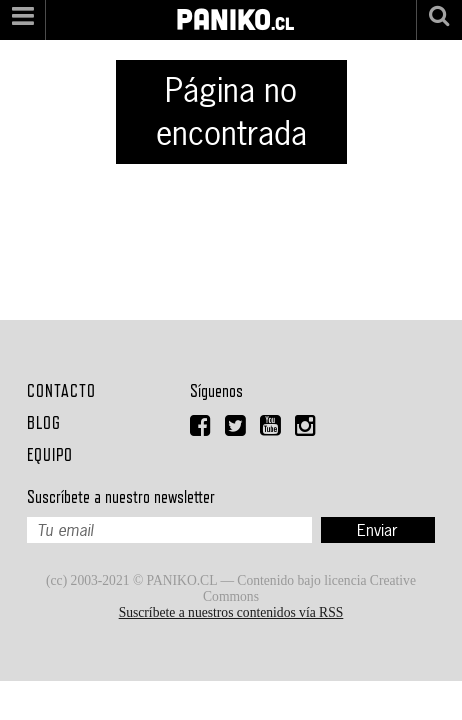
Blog (44, 422)
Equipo (50, 454)
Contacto (61, 390)
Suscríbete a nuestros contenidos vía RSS (231, 612)
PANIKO (223, 9)
